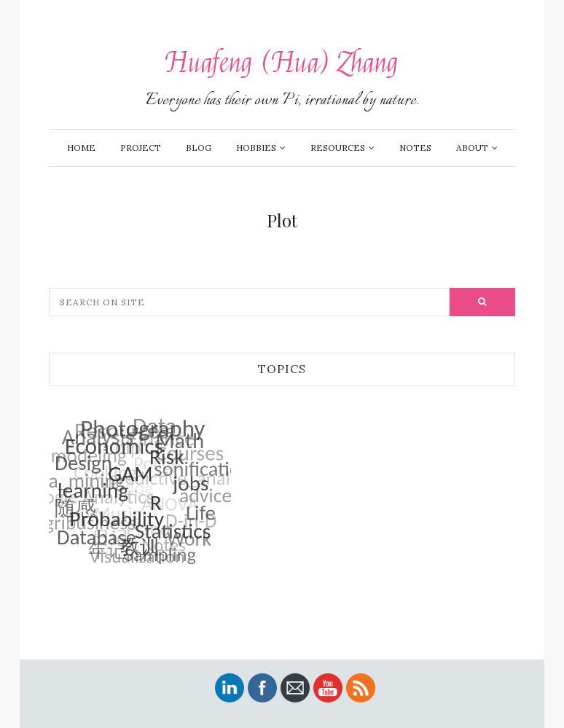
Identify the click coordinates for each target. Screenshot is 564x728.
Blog (199, 148)
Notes (415, 148)
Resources (338, 148)
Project (141, 148)
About (472, 148)
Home (81, 148)
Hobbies (256, 148)
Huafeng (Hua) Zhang (282, 63)
